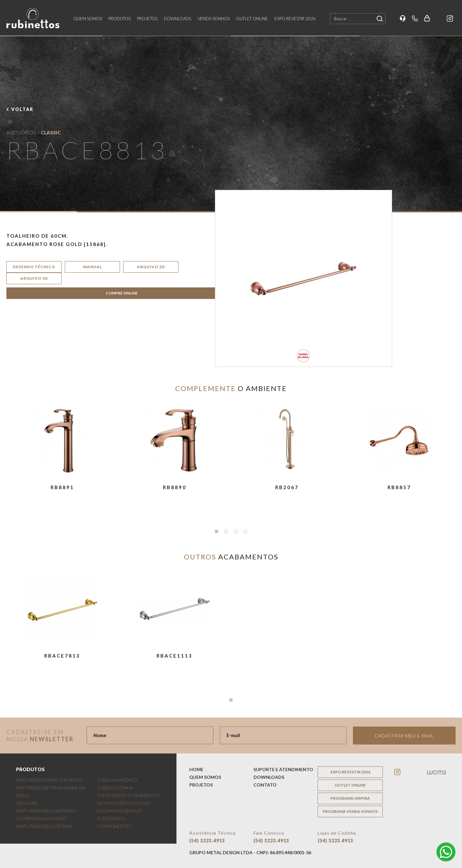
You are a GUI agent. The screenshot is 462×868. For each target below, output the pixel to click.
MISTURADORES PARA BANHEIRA (51, 788)
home (196, 769)
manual (93, 267)
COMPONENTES (114, 826)
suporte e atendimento (283, 769)
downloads (178, 19)
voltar (22, 109)
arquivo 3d (34, 278)
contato (265, 785)
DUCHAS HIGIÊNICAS (119, 811)
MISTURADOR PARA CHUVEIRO (49, 780)
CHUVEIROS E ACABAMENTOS (128, 795)
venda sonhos (214, 19)
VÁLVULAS (26, 803)
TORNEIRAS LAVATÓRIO (41, 818)
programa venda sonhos (350, 811)
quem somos (88, 19)
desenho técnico (34, 267)
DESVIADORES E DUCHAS (124, 803)
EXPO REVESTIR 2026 (295, 19)
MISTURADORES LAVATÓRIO (46, 811)
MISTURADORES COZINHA (44, 826)
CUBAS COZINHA (115, 788)
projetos (147, 19)
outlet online (252, 19)
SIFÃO (22, 795)
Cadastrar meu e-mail (404, 736)
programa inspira (350, 798)
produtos (120, 19)
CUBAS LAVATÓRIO (117, 780)
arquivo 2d (151, 267)
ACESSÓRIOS (21, 132)
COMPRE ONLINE (122, 293)
